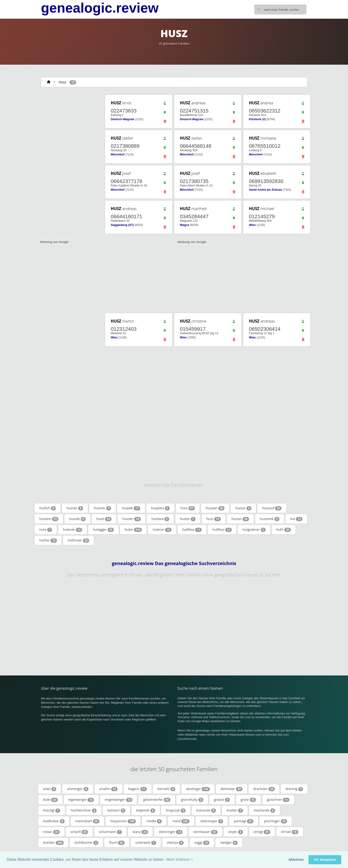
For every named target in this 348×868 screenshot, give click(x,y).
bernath (167, 789)
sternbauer (205, 832)
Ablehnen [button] (296, 860)
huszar (240, 519)
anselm (108, 789)
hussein (49, 519)
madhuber (54, 821)
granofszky (192, 800)
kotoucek (206, 810)
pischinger (276, 821)
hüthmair (78, 540)
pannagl (244, 821)
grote (248, 800)
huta (46, 530)
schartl (79, 832)
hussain (215, 508)
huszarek (270, 519)
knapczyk (176, 810)
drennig (294, 789)
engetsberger (119, 800)
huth (284, 530)
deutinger (198, 789)
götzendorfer (157, 800)
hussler (132, 519)
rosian (51, 832)
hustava (160, 519)
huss (188, 508)
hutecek (72, 530)
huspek (131, 508)
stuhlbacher (86, 843)
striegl (262, 832)
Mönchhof (118, 155)
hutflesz (222, 530)
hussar (243, 508)
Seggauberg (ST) (122, 225)
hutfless (192, 530)
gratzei (222, 800)
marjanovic (123, 821)
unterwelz (146, 843)
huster (188, 519)
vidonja (175, 843)
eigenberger (81, 800)
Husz (63, 82)
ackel (50, 789)
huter (133, 530)
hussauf (272, 508)
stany (140, 832)
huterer (162, 530)
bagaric (138, 789)
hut (296, 519)
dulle (50, 800)
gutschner (278, 800)
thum (117, 843)
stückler (53, 843)
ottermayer (212, 821)
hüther (48, 540)
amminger (78, 789)
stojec (236, 832)
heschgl (52, 810)
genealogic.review (100, 8)
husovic (102, 508)
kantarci (116, 810)
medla (154, 821)
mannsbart (87, 821)
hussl (104, 519)
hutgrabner (254, 530)
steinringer (171, 832)
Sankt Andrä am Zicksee (266, 190)
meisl (181, 821)
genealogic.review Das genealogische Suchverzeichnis (174, 563)
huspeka (160, 508)
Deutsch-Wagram (123, 119)
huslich (48, 508)
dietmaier (232, 789)
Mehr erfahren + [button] (180, 859)
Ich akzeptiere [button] (325, 860)
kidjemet (146, 810)
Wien (252, 225)
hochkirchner (84, 810)
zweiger (229, 843)
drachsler (264, 789)
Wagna (185, 225)
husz (214, 519)
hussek (77, 519)
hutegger (103, 530)
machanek (264, 810)
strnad (290, 832)
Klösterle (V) (258, 119)
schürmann (110, 832)
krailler (235, 810)
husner (75, 508)
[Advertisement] (69, 164)
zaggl (202, 843)
